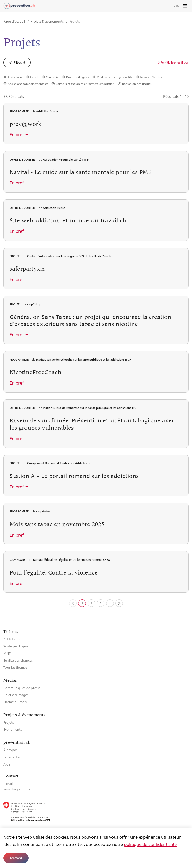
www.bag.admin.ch (18, 789)
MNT (7, 653)
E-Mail (8, 784)
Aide (7, 764)
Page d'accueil (15, 21)
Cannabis (52, 77)
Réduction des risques (137, 84)
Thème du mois (15, 702)
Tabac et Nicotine (151, 77)
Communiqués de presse (22, 688)
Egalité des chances (18, 660)
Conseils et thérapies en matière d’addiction (85, 84)
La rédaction (13, 757)
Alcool (34, 77)
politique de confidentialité (150, 844)
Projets (9, 722)
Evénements (13, 729)
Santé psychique (16, 646)
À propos (10, 750)
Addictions (15, 77)
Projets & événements (48, 21)
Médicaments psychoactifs (114, 77)
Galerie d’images (16, 695)
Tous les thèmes (15, 667)
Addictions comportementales (28, 84)
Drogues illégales (78, 77)
